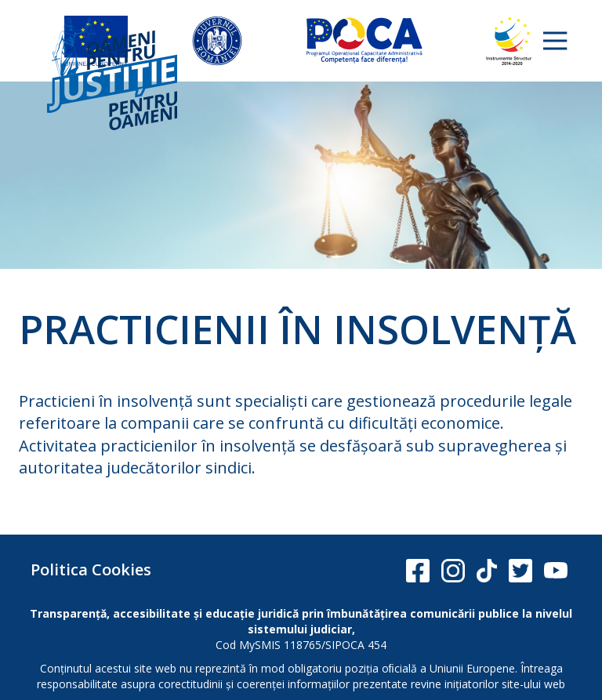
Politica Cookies (91, 569)
